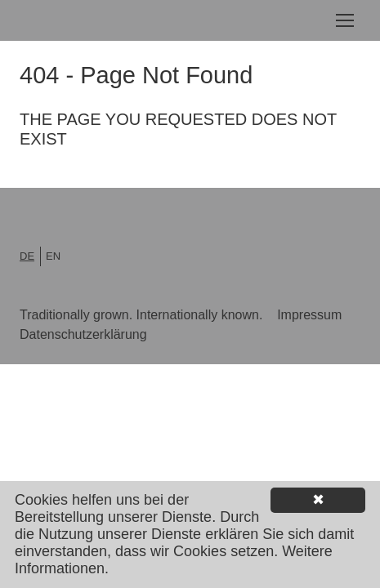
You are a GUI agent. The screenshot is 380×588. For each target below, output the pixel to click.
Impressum (309, 315)
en (53, 256)
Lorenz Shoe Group (95, 20)
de (27, 256)
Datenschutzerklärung (83, 334)
